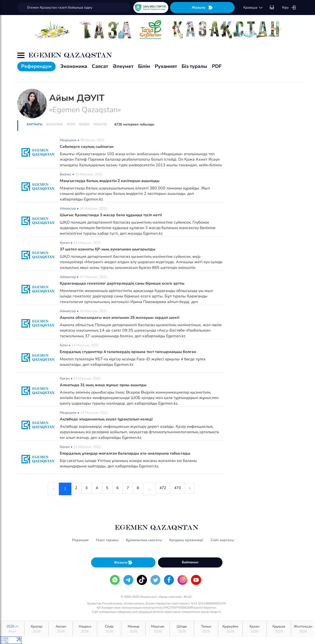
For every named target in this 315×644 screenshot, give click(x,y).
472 (168, 489)
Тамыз (206, 629)
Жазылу (202, 8)
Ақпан (61, 629)
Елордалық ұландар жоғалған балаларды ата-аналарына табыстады (127, 453)
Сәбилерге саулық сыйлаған (88, 147)
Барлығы (35, 124)
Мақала (100, 124)
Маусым (158, 629)
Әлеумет (123, 66)
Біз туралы (194, 66)
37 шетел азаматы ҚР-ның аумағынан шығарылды (109, 249)
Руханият (166, 66)
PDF (217, 66)
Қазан (255, 629)
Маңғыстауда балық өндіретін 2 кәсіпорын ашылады (111, 181)
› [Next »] (199, 489)
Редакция (80, 540)
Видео (84, 124)
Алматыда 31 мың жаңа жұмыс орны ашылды (104, 385)
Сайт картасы (222, 540)
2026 (12, 629)
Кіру (289, 8)
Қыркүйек (230, 629)
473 (185, 489)
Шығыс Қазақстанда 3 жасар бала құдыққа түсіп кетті (112, 215)
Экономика (74, 66)
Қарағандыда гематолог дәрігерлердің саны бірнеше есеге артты (123, 283)
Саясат (100, 66)
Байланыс (190, 562)
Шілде (182, 629)
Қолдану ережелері (186, 540)
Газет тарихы (107, 540)
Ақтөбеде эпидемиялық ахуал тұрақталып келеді (108, 419)
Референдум (36, 66)
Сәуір (109, 629)
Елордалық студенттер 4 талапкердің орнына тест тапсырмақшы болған (131, 352)
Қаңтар (36, 629)
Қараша (279, 629)
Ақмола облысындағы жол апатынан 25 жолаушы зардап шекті (121, 318)
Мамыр (133, 629)
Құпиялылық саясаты (144, 540)
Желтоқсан (303, 629)
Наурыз (85, 629)
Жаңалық (55, 124)
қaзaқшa (253, 8)
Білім (144, 66)
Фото (71, 124)
